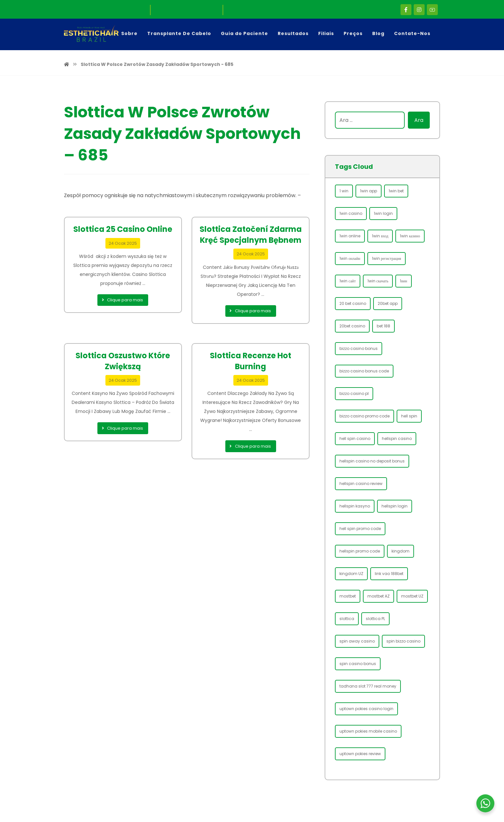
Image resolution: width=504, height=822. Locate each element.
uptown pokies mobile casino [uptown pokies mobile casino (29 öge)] (368, 731)
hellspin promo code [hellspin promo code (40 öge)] (360, 551)
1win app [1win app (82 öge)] (369, 191)
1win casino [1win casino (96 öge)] (351, 213)
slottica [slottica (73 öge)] (347, 619)
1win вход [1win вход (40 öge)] (380, 236)
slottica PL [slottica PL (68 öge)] (375, 619)
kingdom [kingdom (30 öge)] (401, 551)
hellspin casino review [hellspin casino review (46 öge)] (361, 484)
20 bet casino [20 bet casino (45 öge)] (353, 303)
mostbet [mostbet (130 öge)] (348, 596)
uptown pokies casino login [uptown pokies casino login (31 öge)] (366, 709)
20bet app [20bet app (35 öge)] (388, 303)
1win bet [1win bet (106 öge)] (396, 191)
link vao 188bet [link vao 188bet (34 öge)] (389, 574)
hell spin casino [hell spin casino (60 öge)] (355, 438)
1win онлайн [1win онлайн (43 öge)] (350, 258)
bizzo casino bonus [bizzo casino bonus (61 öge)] (359, 348)
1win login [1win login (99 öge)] (383, 213)
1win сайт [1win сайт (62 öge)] (347, 281)
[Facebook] (406, 10)
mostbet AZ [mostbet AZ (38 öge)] (378, 596)
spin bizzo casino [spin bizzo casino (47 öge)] (403, 641)
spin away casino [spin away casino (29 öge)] (357, 641)
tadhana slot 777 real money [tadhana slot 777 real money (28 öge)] (368, 686)
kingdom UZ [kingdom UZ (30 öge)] (351, 574)
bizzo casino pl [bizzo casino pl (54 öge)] (354, 393)
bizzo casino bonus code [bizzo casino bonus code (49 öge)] (364, 371)
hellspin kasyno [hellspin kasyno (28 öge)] (355, 506)
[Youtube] (432, 10)
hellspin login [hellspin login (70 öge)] (395, 506)
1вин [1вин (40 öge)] (404, 281)
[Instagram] (419, 10)
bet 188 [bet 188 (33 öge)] (383, 326)
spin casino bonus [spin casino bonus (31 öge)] (358, 664)
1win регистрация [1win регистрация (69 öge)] (387, 258)
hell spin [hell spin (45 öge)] (409, 416)
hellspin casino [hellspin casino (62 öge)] (397, 438)
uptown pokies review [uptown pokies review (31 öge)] (360, 754)
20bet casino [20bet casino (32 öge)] (352, 326)
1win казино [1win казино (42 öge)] (410, 236)
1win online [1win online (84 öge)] (350, 236)
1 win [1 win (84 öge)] (344, 191)
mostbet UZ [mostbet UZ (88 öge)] (412, 596)
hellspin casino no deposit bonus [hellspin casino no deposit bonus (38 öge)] (372, 461)
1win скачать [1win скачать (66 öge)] (378, 281)
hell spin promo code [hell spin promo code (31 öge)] (360, 529)
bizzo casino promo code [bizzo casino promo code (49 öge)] (364, 416)
